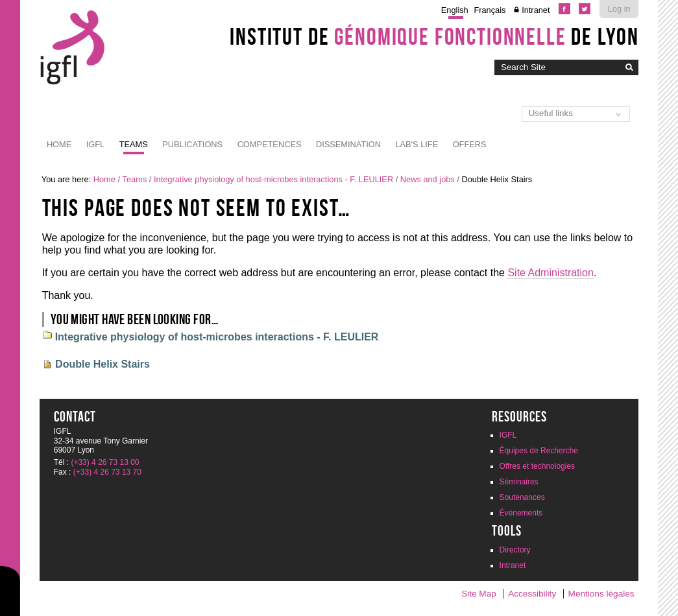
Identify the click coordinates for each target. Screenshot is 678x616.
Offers (470, 144)
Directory (515, 550)
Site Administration (551, 273)
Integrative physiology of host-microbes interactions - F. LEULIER (273, 179)
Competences (270, 144)
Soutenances (522, 497)
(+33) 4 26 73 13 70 (107, 472)
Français (490, 10)
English (455, 10)
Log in (619, 9)
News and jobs (428, 179)
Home (59, 144)
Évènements (521, 513)
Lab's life (417, 144)
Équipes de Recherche (539, 451)
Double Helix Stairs (103, 364)
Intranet (536, 10)
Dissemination (348, 144)
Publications (192, 144)
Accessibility (532, 594)
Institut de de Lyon (434, 36)
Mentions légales (601, 594)
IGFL (95, 144)
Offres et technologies (538, 466)
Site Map (479, 594)
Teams (134, 144)
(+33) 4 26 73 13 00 (105, 462)
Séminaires (519, 482)
